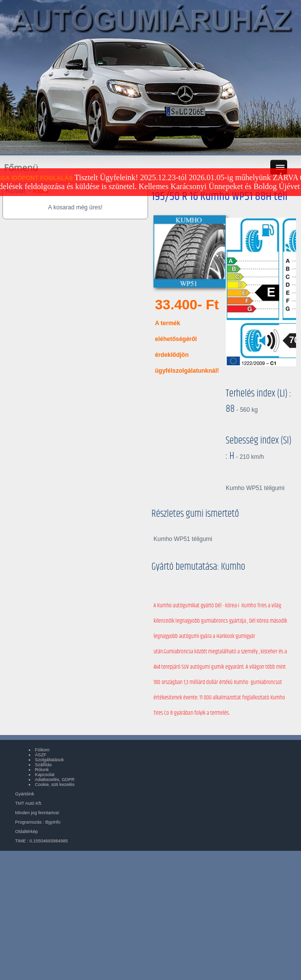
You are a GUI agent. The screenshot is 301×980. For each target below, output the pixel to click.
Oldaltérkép (26, 832)
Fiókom (42, 750)
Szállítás (43, 765)
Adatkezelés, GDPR (54, 780)
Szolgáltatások (49, 760)
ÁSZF (40, 755)
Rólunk (42, 770)
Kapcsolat (45, 775)
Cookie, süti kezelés (54, 784)
